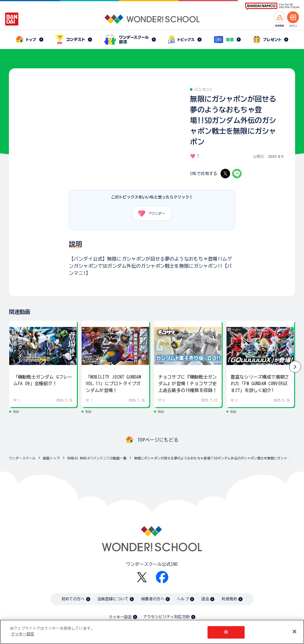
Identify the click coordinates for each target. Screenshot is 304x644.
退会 (205, 599)
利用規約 (229, 599)
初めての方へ (73, 599)
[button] (295, 367)
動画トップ (51, 458)
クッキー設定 (120, 617)
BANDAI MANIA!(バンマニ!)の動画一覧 (97, 458)
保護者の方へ (153, 599)
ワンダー (149, 213)
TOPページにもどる (158, 440)
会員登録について (113, 599)
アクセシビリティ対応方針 (167, 617)
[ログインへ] (293, 17)
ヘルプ (183, 599)
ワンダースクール (22, 458)
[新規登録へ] (280, 17)
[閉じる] (294, 632)
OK (226, 632)
